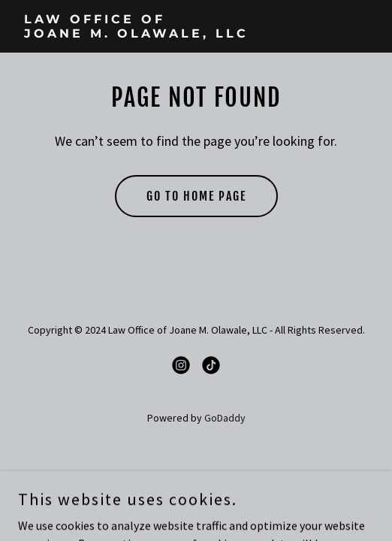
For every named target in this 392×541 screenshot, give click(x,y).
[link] (196, 33)
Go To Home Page (196, 196)
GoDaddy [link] (225, 418)
